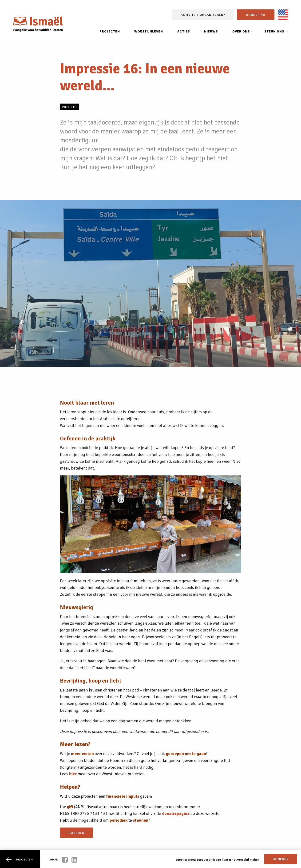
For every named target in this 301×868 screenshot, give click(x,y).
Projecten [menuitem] (110, 31)
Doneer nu (256, 15)
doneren (76, 833)
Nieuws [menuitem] (211, 31)
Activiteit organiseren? (203, 15)
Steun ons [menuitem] (274, 31)
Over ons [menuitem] (241, 31)
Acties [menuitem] (184, 31)
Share (54, 860)
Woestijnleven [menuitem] (149, 31)
